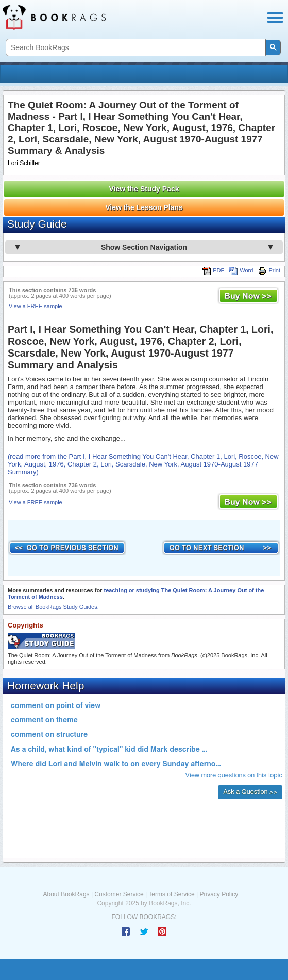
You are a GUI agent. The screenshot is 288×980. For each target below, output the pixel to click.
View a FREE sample (36, 306)
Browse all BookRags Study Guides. (53, 607)
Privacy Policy (219, 894)
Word (241, 270)
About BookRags (66, 894)
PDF (213, 270)
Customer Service (119, 894)
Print (269, 270)
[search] (135, 48)
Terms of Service (171, 894)
